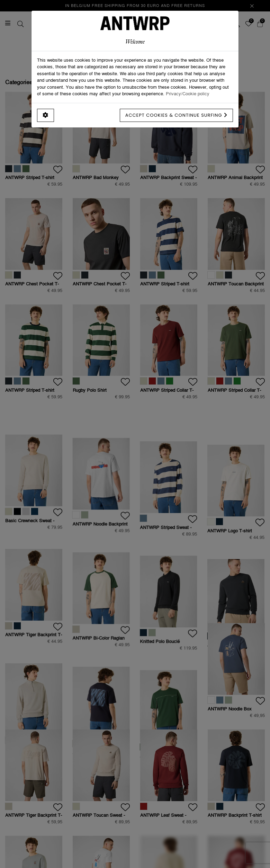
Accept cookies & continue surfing (176, 115)
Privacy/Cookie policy (188, 94)
